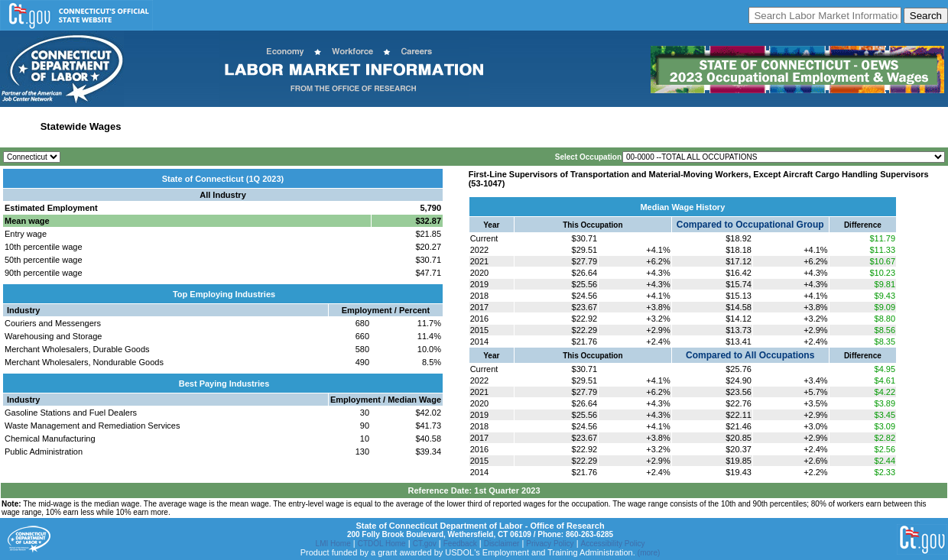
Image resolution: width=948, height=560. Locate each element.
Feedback (460, 544)
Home (18, 126)
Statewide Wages (81, 126)
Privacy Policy (550, 544)
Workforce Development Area (377, 126)
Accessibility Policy (613, 544)
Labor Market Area (262, 126)
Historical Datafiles (492, 126)
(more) (649, 553)
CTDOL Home (382, 544)
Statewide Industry (171, 126)
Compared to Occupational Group (750, 225)
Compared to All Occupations (750, 355)
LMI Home (333, 544)
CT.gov (425, 544)
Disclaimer (502, 544)
